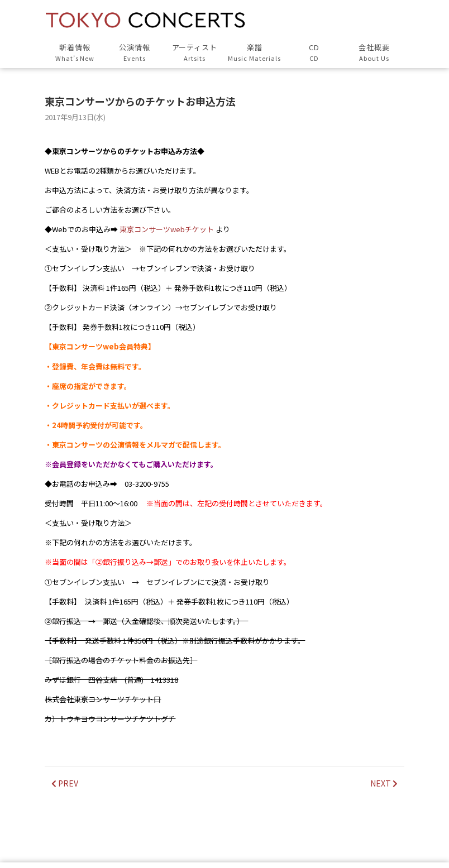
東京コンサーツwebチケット (167, 229)
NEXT (384, 783)
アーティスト (195, 53)
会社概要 (374, 53)
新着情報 (75, 53)
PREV (65, 783)
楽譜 (254, 53)
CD (314, 53)
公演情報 (135, 53)
